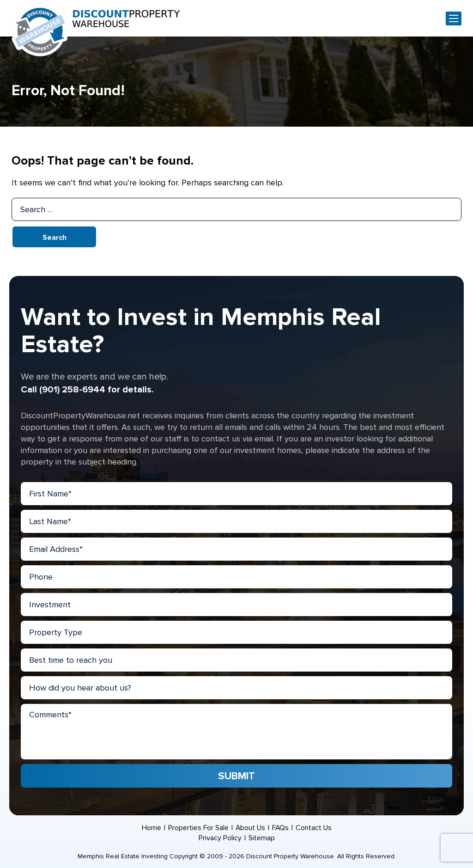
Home (151, 828)
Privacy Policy (220, 838)
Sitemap (262, 838)
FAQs (281, 828)
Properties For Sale (198, 828)
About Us (250, 828)
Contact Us (314, 828)
